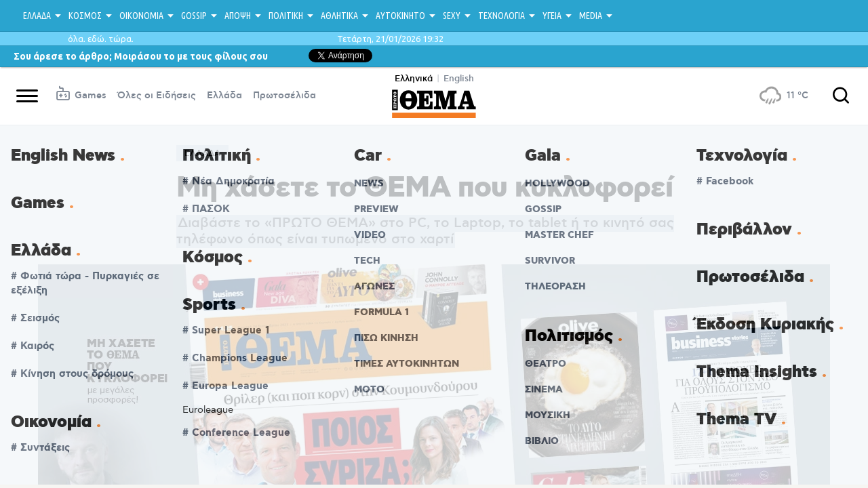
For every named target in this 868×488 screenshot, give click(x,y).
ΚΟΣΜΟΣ (85, 16)
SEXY (452, 16)
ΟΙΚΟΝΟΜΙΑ (141, 16)
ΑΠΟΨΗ (238, 16)
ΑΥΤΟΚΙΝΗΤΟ (400, 16)
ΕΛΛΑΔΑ (37, 16)
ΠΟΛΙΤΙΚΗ (286, 16)
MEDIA (591, 16)
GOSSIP (194, 16)
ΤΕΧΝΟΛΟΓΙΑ (501, 16)
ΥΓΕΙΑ (552, 16)
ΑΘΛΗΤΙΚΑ (339, 16)
